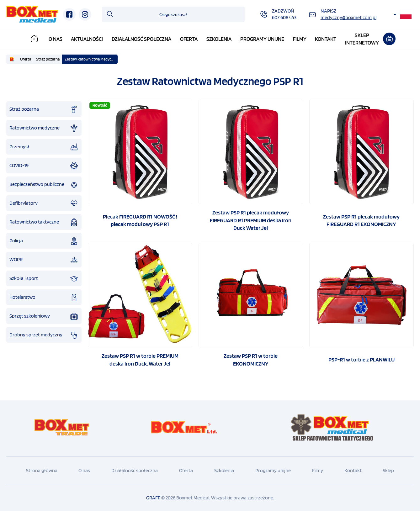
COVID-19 (44, 166)
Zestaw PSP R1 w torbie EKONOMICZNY (251, 360)
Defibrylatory (44, 203)
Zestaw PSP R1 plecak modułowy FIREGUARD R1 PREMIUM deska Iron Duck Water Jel (251, 220)
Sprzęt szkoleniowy (44, 316)
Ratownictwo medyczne (44, 128)
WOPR (44, 260)
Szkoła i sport (44, 279)
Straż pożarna (48, 59)
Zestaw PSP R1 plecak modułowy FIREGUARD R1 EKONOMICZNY (361, 220)
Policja (44, 241)
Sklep (388, 470)
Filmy (300, 39)
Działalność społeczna (141, 39)
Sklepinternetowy (362, 39)
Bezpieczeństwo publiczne (44, 185)
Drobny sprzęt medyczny (44, 335)
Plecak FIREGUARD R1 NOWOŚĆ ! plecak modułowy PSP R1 (140, 220)
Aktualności (87, 39)
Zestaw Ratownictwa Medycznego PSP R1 (91, 59)
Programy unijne (262, 39)
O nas (56, 39)
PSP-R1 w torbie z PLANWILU (362, 359)
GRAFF (153, 498)
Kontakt (326, 39)
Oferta (189, 39)
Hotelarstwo (44, 298)
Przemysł (44, 147)
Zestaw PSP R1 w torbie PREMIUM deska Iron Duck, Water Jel (140, 360)
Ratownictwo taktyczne (44, 222)
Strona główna (42, 470)
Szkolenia (219, 39)
